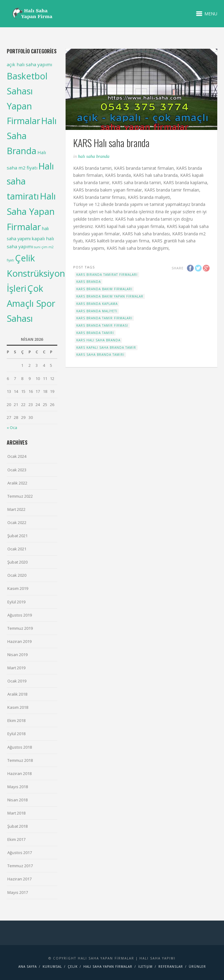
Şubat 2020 (17, 562)
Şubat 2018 (17, 826)
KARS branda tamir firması (102, 325)
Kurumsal (52, 967)
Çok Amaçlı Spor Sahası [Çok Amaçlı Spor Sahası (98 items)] (31, 303)
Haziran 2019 (19, 641)
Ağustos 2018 (20, 747)
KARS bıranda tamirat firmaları (107, 275)
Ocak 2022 (17, 522)
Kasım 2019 (18, 588)
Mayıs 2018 (18, 787)
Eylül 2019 (16, 602)
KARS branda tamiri (95, 333)
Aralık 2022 (17, 483)
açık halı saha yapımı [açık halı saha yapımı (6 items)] (29, 64)
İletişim (145, 967)
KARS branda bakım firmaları (104, 289)
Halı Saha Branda (94, 156)
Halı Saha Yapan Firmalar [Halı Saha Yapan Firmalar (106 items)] (31, 211)
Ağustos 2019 (20, 615)
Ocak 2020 (17, 575)
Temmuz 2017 (20, 866)
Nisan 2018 (17, 800)
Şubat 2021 (17, 536)
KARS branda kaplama (97, 304)
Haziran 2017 (19, 879)
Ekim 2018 (16, 720)
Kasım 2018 (18, 707)
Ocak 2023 (17, 470)
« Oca (12, 427)
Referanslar (171, 967)
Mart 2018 (16, 813)
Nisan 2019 (17, 655)
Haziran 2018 (19, 773)
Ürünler (197, 967)
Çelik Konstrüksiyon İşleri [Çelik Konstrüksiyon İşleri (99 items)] (36, 273)
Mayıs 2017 (18, 892)
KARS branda (89, 282)
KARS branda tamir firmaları (104, 318)
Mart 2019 (16, 668)
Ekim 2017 (16, 839)
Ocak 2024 (17, 456)
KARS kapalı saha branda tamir (106, 348)
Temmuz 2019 (20, 628)
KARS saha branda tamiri (100, 355)
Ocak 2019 (17, 681)
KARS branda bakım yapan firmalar (110, 296)
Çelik (73, 967)
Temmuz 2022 (20, 496)
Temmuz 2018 (20, 760)
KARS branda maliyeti (97, 311)
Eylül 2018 (16, 734)
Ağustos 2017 (20, 853)
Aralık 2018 (17, 694)
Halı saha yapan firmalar (108, 967)
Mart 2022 (16, 509)
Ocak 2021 (17, 549)
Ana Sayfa (28, 967)
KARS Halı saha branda (98, 340)
